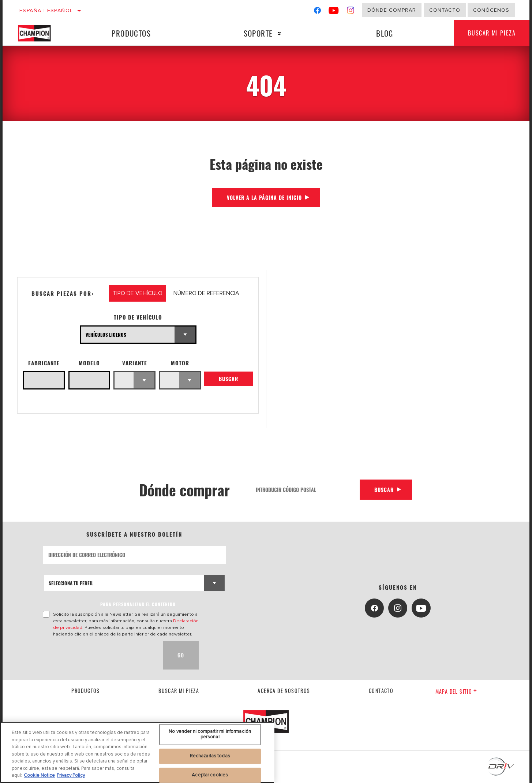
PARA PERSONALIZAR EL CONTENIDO (138, 604)
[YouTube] (334, 12)
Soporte (258, 33)
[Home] (41, 33)
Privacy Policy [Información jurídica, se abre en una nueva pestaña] (71, 775)
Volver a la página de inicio (264, 197)
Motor (180, 363)
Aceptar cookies (210, 775)
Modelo (89, 363)
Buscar (228, 379)
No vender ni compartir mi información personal (210, 734)
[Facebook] (317, 12)
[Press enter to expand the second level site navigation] (279, 33)
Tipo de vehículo (138, 317)
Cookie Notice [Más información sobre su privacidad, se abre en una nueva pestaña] (39, 775)
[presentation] (98, 655)
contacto (381, 691)
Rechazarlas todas (210, 756)
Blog (385, 33)
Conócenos (491, 10)
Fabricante (44, 363)
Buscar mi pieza (492, 33)
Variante (135, 363)
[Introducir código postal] (305, 490)
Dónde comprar (392, 10)
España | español (46, 10)
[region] (137, 752)
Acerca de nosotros (284, 691)
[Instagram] (351, 12)
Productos (131, 33)
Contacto (445, 10)
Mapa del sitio (456, 691)
